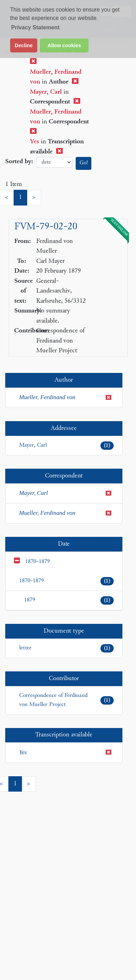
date (54, 162)
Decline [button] (24, 45)
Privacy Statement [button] (35, 27)
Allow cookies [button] (64, 45)
